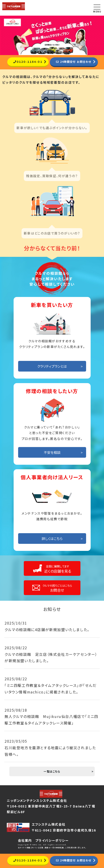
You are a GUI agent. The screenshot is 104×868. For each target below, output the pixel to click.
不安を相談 (52, 453)
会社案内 (25, 840)
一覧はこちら (52, 772)
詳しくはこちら (52, 539)
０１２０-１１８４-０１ (27, 62)
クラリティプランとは (52, 366)
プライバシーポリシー (52, 840)
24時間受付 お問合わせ (74, 62)
